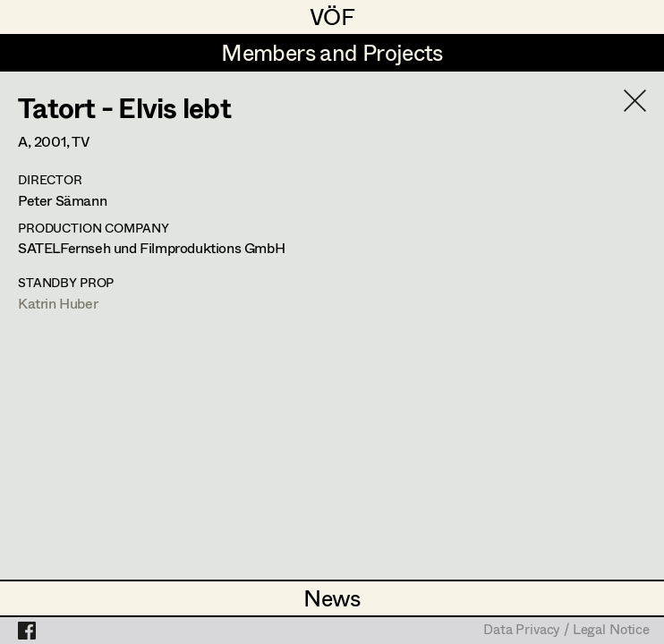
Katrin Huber (58, 303)
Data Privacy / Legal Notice (566, 631)
